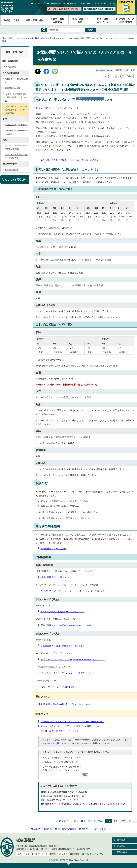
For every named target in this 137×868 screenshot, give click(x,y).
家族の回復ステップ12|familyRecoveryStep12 (70, 625)
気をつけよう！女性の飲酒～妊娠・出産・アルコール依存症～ (71, 160)
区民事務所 (122, 852)
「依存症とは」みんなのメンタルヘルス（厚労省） (72, 722)
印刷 (105, 77)
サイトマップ (39, 3)
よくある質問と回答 (18, 179)
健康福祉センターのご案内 (54, 549)
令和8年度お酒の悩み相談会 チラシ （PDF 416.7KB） (68, 704)
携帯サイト (87, 829)
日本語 (80, 98)
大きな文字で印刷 (122, 76)
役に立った (50, 762)
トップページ (21, 38)
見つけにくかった (76, 770)
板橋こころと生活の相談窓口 (16, 81)
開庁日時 (121, 840)
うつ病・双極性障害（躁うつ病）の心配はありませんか (16, 97)
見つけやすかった (54, 770)
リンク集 (102, 829)
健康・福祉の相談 (56, 38)
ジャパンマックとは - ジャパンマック (66, 673)
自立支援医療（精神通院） (16, 125)
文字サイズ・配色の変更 (80, 3)
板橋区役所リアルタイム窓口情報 (100, 9)
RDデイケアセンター (58, 687)
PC (115, 821)
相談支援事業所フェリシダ (61, 577)
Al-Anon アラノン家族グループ (63, 612)
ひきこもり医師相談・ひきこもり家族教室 (16, 156)
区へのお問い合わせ (67, 829)
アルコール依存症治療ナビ (61, 731)
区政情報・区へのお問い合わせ (125, 20)
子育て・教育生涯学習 (57, 20)
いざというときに (66, 9)
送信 (85, 775)
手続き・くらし (12, 20)
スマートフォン (128, 821)
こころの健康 (72, 38)
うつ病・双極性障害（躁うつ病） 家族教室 (16, 147)
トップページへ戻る (93, 821)
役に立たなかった (69, 762)
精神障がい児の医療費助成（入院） (16, 132)
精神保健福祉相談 (13, 88)
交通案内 (121, 846)
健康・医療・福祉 (35, 20)
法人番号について (94, 854)
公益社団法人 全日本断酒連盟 (63, 646)
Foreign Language (57, 3)
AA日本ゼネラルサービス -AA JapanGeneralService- (73, 659)
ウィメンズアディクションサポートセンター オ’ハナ (74, 591)
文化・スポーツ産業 (80, 20)
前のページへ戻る (70, 821)
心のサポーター (12, 170)
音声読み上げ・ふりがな (105, 3)
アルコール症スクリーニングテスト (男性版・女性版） (74, 726)
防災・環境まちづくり (103, 20)
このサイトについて (43, 829)
